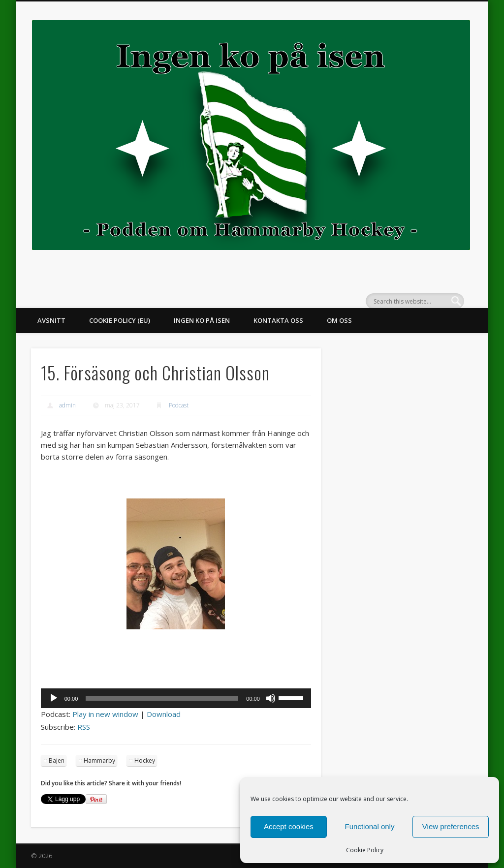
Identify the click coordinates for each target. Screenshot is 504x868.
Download (164, 714)
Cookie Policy (365, 850)
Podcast (179, 405)
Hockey (145, 760)
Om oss (339, 320)
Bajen (57, 760)
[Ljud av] (271, 698)
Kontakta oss (278, 320)
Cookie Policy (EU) (120, 320)
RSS (84, 727)
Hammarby (99, 760)
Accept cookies (289, 826)
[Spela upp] (54, 698)
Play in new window (105, 714)
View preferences (451, 826)
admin (67, 405)
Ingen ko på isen (202, 320)
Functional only (370, 826)
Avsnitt (51, 320)
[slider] (162, 698)
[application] (176, 698)
